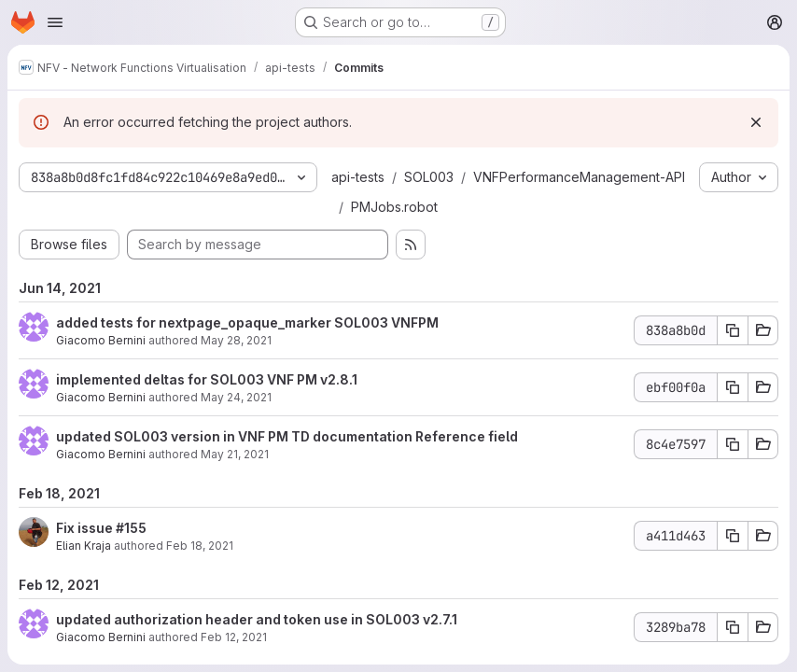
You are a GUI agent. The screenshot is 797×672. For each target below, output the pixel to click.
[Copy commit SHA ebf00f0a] (733, 387)
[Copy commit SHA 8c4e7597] (733, 444)
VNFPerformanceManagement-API (579, 177)
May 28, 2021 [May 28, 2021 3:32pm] (236, 340)
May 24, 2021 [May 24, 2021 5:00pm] (236, 397)
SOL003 (429, 177)
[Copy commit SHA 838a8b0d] (733, 330)
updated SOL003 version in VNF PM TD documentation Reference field (287, 436)
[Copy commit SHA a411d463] (733, 536)
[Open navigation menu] (55, 22)
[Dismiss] (756, 122)
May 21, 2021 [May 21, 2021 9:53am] (235, 454)
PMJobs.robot (394, 207)
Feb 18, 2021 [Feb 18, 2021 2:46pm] (200, 546)
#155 (131, 528)
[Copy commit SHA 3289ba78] (733, 627)
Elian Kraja (84, 546)
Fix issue (86, 528)
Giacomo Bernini (101, 340)
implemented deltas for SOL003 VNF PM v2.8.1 (207, 379)
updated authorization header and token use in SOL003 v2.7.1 (257, 619)
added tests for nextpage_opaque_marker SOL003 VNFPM (247, 322)
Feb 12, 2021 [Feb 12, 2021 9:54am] (234, 637)
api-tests (358, 177)
